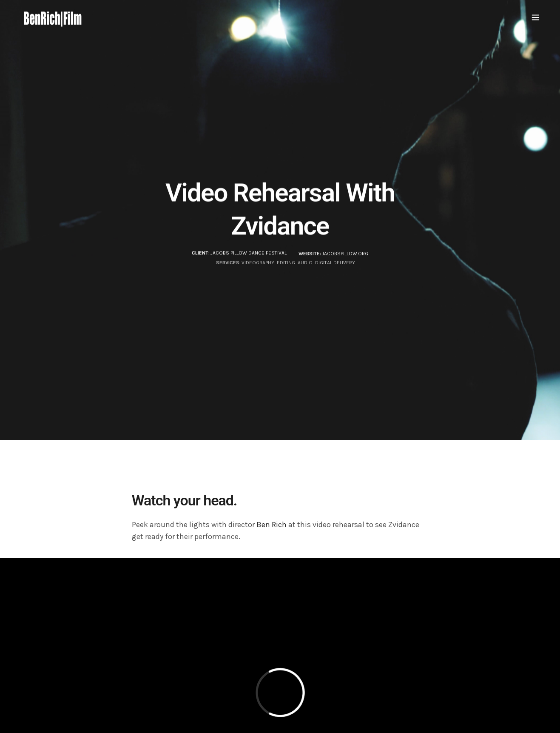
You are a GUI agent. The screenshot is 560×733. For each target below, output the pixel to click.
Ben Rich (271, 525)
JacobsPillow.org (345, 255)
